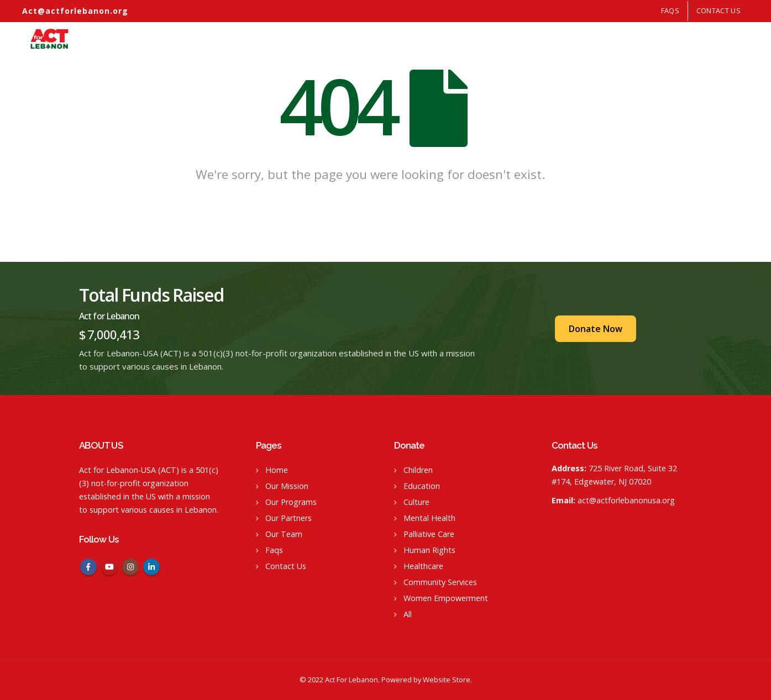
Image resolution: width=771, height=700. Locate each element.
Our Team (704, 38)
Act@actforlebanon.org (75, 11)
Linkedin (151, 567)
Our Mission (519, 38)
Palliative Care (429, 534)
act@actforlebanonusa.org (626, 500)
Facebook (88, 567)
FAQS (670, 11)
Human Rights (429, 550)
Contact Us (718, 11)
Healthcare (423, 566)
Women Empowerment (446, 598)
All (408, 614)
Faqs (274, 550)
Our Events (664, 38)
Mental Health (429, 518)
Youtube (109, 567)
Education (422, 486)
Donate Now (596, 329)
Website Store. (447, 680)
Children (418, 470)
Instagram (130, 567)
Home (483, 38)
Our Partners (618, 38)
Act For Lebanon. (352, 680)
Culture (416, 502)
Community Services (440, 582)
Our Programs (567, 38)
